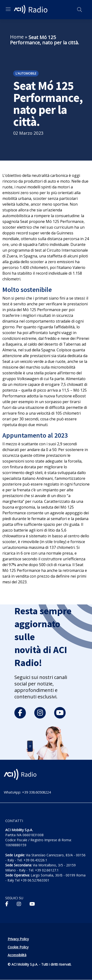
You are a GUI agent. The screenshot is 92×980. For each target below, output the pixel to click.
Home (17, 37)
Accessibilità (17, 955)
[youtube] (60, 713)
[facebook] (20, 713)
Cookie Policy (18, 947)
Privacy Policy (18, 939)
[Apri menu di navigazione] (8, 9)
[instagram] (40, 713)
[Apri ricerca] (80, 10)
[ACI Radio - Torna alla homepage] (31, 10)
